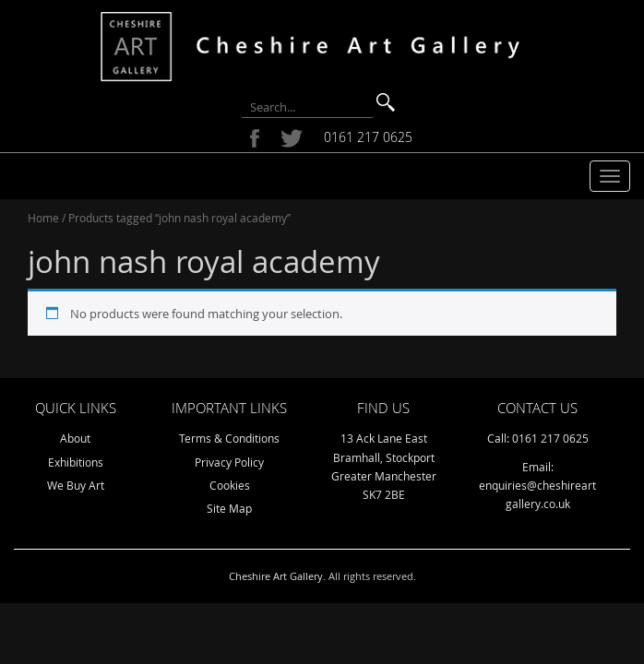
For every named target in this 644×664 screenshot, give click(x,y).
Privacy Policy (229, 462)
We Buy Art (76, 485)
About (75, 438)
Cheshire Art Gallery (276, 576)
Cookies (230, 485)
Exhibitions (76, 462)
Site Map (229, 508)
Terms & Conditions (229, 438)
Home (43, 218)
